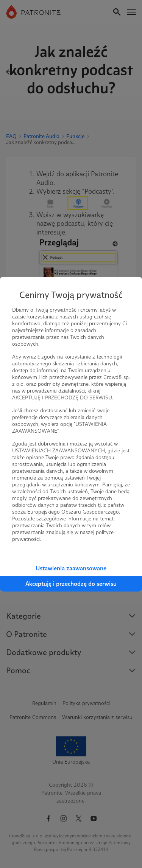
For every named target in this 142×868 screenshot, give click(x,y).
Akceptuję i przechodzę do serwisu (71, 584)
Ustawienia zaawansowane (71, 568)
